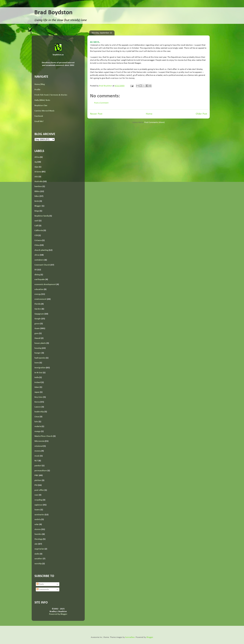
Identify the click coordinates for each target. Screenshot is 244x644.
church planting (41, 250)
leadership (39, 412)
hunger (38, 353)
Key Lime (39, 397)
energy (38, 294)
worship (38, 564)
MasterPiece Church (44, 436)
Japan (37, 392)
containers (39, 260)
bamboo (38, 186)
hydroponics (40, 358)
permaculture (41, 471)
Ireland (38, 382)
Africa (37, 157)
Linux (37, 417)
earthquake (40, 279)
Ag (36, 162)
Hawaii (37, 338)
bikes (37, 196)
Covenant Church (42, 265)
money (38, 451)
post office (39, 490)
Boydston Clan (41, 106)
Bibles (37, 191)
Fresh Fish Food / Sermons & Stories (51, 95)
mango (38, 431)
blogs (37, 211)
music (37, 456)
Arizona (38, 172)
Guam (37, 328)
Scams (37, 510)
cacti (36, 221)
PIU (36, 485)
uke (36, 544)
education (39, 289)
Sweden (38, 534)
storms (38, 529)
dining (37, 275)
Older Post (201, 114)
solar (37, 524)
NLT (36, 461)
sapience (38, 505)
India (37, 377)
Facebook (39, 116)
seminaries (39, 515)
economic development (45, 284)
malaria (38, 426)
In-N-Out (38, 373)
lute (36, 422)
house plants (40, 343)
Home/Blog (40, 84)
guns (37, 333)
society (38, 519)
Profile (37, 90)
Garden (38, 309)
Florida (38, 304)
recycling (38, 500)
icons (37, 363)
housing (38, 348)
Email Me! (39, 121)
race (36, 495)
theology (38, 539)
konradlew (130, 637)
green (37, 324)
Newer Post (96, 114)
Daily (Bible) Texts (42, 100)
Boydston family (42, 216)
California (39, 230)
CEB (36, 235)
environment (40, 299)
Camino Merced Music (44, 111)
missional (39, 446)
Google (38, 319)
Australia (38, 181)
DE (36, 270)
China (37, 245)
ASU (36, 177)
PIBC (36, 475)
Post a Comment (101, 103)
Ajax (36, 167)
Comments (43, 589)
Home (149, 114)
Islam (37, 387)
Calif (36, 226)
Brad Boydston (53, 13)
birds (37, 201)
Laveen (38, 407)
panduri (38, 466)
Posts (40, 584)
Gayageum (39, 314)
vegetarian (39, 549)
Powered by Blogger (58, 614)
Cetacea (38, 240)
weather (38, 559)
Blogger (38, 206)
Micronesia (39, 441)
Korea (37, 402)
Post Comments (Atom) (154, 122)
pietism (38, 480)
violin (37, 554)
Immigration (40, 368)
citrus (37, 255)
